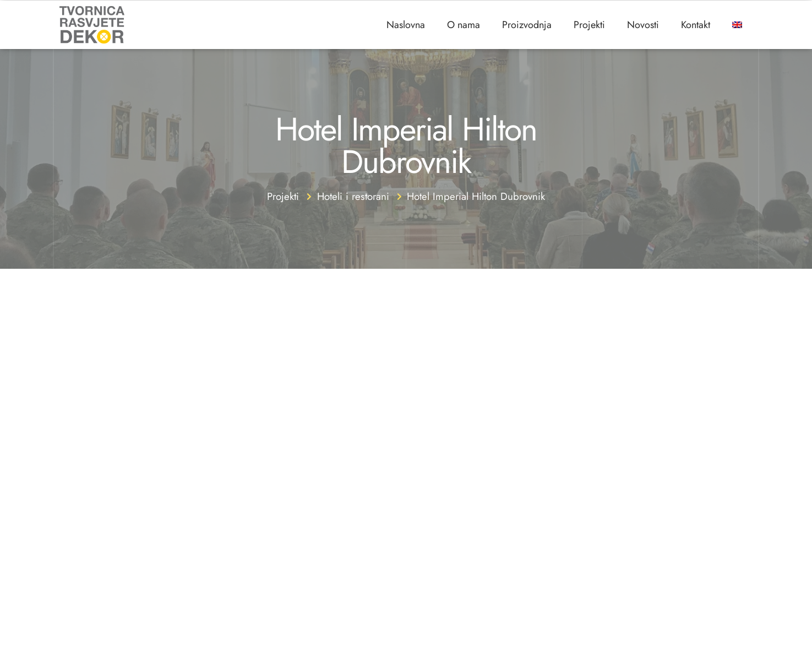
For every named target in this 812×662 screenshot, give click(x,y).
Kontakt (696, 25)
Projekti (589, 25)
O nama (464, 25)
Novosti (643, 25)
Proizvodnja (527, 25)
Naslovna (406, 25)
